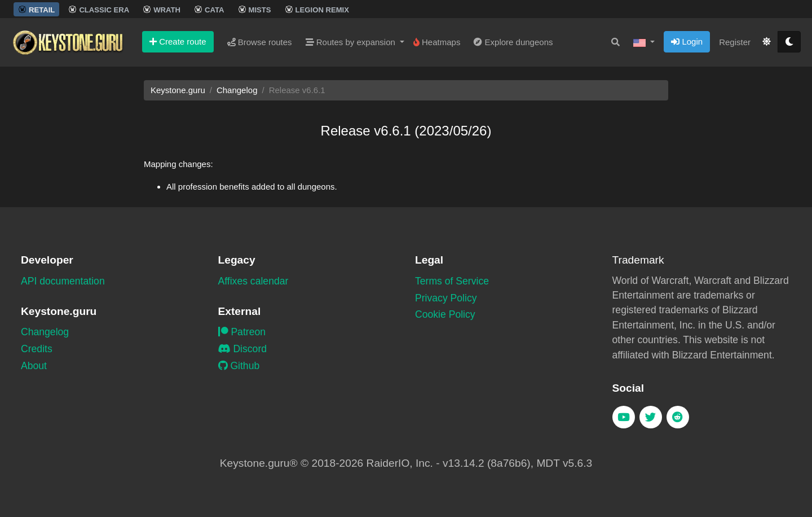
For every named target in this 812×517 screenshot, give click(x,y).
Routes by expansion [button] (352, 42)
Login (687, 41)
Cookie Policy (445, 314)
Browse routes (260, 42)
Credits (37, 349)
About (34, 366)
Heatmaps (437, 42)
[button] (644, 42)
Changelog (237, 90)
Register (735, 42)
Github (239, 366)
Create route (178, 41)
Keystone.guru (178, 90)
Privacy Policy (446, 298)
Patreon (242, 332)
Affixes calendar (253, 281)
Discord (243, 349)
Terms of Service (452, 281)
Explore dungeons (513, 42)
